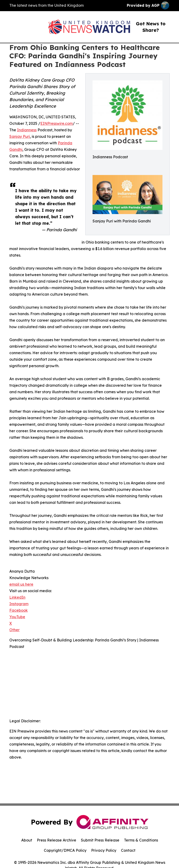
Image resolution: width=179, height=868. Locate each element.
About (27, 840)
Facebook (19, 610)
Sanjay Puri (20, 136)
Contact (128, 850)
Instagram (19, 604)
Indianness (27, 130)
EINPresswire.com (57, 123)
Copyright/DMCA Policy (65, 850)
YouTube (17, 617)
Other (14, 630)
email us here (21, 584)
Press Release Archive (57, 840)
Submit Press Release (100, 840)
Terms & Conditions (141, 840)
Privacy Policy (104, 850)
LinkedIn (17, 597)
